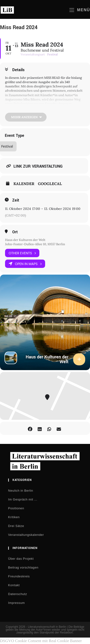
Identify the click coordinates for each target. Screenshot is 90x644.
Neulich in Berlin (21, 491)
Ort (15, 232)
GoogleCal (50, 184)
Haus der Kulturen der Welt (25, 240)
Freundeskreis (19, 576)
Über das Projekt (21, 559)
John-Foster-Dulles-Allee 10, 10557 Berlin (35, 244)
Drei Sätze (16, 526)
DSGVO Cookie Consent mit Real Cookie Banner (41, 641)
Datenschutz (18, 594)
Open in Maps (25, 264)
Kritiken (14, 517)
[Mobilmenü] (80, 10)
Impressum (17, 603)
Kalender (24, 184)
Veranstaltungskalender (26, 535)
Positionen (16, 508)
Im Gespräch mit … (23, 499)
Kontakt (14, 585)
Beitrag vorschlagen (23, 567)
